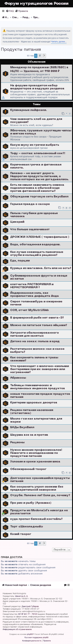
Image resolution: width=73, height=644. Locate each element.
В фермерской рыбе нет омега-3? (37, 318)
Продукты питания (21, 50)
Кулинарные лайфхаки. (29, 110)
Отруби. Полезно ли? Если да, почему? (40, 495)
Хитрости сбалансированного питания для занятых (35, 334)
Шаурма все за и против (29, 435)
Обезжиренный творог (28, 469)
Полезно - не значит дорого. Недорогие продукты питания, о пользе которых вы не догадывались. (40, 176)
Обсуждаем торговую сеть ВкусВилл (39, 197)
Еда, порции (20, 261)
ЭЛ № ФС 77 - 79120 (28, 614)
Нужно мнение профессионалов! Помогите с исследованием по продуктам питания (36, 453)
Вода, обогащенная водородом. (35, 245)
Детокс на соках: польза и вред (35, 341)
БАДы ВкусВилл (22, 427)
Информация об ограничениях (17, 629)
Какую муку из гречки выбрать (35, 145)
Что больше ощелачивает (30, 230)
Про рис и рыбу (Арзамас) (31, 503)
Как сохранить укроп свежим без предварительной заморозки (37, 488)
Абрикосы (18, 378)
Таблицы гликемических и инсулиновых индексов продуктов (38, 387)
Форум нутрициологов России (36, 4)
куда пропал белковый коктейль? (36, 519)
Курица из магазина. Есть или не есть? (41, 268)
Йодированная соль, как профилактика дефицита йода (35, 295)
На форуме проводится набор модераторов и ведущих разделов (37, 87)
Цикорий (17, 222)
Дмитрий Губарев (30, 606)
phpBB (30, 634)
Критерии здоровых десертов (34, 403)
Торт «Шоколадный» (27, 527)
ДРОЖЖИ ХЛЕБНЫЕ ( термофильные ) (40, 237)
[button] (44, 56)
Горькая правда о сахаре (30, 204)
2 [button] (40, 56)
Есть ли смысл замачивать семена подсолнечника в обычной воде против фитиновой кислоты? (37, 188)
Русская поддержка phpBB (36, 637)
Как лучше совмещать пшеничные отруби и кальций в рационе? (37, 254)
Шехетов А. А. (22, 596)
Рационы (17, 442)
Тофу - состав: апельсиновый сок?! (38, 153)
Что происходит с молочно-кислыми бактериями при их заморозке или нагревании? (40, 369)
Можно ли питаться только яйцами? (39, 325)
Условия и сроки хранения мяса (35, 462)
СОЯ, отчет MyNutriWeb (29, 310)
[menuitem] (10, 11)
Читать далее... (59, 42)
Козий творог (21, 534)
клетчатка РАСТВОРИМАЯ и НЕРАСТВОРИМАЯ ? (32, 286)
